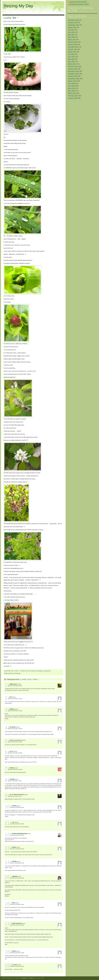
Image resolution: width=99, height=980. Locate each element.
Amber (14, 847)
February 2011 (73, 66)
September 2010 (74, 79)
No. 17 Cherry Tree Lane (17, 794)
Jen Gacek (13, 727)
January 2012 (73, 44)
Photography (39, 671)
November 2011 (74, 47)
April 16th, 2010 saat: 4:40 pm (17, 824)
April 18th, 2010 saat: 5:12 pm (17, 904)
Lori (11, 697)
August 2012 (72, 27)
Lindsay (12, 709)
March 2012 (72, 40)
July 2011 (71, 54)
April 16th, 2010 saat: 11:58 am (15, 729)
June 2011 (72, 57)
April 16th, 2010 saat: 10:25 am (15, 686)
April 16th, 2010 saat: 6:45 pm (17, 849)
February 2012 (73, 42)
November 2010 (74, 74)
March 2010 (72, 93)
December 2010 (74, 71)
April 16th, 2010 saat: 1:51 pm (15, 796)
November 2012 (74, 20)
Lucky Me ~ (12, 18)
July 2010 (71, 83)
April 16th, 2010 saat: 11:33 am (15, 711)
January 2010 (73, 98)
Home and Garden (31, 671)
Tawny (14, 951)
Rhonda (14, 861)
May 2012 (71, 35)
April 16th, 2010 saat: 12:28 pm (15, 742)
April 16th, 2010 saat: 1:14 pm (15, 781)
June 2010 (72, 86)
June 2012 (72, 32)
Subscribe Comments (80, 4)
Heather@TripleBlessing (19, 833)
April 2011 (72, 62)
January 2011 (73, 69)
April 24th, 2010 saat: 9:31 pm (17, 966)
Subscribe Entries (78, 2)
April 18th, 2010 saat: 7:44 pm (17, 953)
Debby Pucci (14, 684)
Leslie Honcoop (17, 923)
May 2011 (71, 59)
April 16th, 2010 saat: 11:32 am (15, 699)
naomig (12, 779)
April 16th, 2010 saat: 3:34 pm (17, 807)
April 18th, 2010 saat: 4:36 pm (17, 878)
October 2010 (73, 76)
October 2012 (73, 22)
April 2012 (72, 37)
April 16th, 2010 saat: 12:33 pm (15, 769)
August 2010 (72, 81)
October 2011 (73, 49)
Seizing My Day (18, 6)
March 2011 (72, 64)
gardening (11, 673)
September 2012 (74, 25)
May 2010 (71, 88)
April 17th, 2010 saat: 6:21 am (17, 863)
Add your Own (30, 679)
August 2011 (72, 52)
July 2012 (71, 30)
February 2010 (73, 96)
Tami (13, 903)
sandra (14, 806)
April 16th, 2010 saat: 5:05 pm (17, 835)
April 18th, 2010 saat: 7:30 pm (17, 925)
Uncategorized (47, 671)
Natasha (15, 876)
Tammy (12, 768)
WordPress (25, 978)
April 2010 (72, 91)
